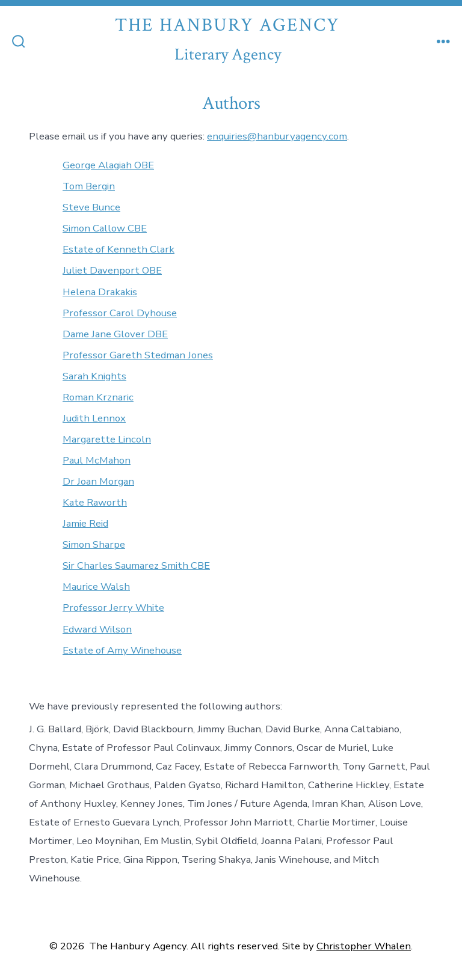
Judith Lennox (94, 418)
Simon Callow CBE (105, 228)
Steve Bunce (91, 207)
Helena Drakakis (100, 292)
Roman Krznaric (98, 397)
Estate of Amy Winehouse (122, 650)
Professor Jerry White (113, 608)
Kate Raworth (95, 502)
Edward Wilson (97, 629)
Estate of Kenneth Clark (119, 249)
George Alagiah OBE (108, 165)
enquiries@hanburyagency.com (277, 136)
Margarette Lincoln (107, 439)
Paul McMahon (97, 460)
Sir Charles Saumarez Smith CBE (136, 565)
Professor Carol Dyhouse (120, 313)
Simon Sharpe (94, 544)
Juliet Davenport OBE (112, 270)
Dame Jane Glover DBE (115, 334)
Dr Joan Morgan (98, 481)
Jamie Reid (85, 523)
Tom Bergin (89, 186)
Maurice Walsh (96, 586)
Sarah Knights (94, 376)
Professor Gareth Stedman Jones (138, 355)
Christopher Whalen (364, 946)
